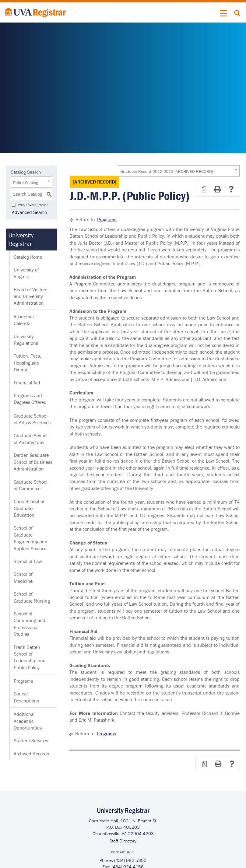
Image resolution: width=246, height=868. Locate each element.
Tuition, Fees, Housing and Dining (27, 363)
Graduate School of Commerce (31, 485)
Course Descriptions (26, 697)
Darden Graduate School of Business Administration (33, 462)
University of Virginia (26, 273)
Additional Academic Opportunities (28, 721)
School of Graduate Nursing (32, 597)
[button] (223, 13)
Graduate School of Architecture (31, 439)
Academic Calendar (24, 320)
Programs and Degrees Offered (30, 399)
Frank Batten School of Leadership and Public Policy (30, 657)
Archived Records (31, 754)
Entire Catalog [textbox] (26, 183)
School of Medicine (23, 577)
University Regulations (26, 340)
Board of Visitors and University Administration (30, 296)
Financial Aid (27, 383)
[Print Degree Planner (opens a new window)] (204, 189)
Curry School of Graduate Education (29, 508)
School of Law (28, 561)
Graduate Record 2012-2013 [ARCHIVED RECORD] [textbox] (167, 171)
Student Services (31, 740)
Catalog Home (28, 257)
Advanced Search (28, 212)
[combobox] (179, 171)
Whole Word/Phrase (33, 204)
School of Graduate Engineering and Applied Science (31, 538)
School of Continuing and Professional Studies (30, 624)
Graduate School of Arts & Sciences (32, 419)
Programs (23, 681)
